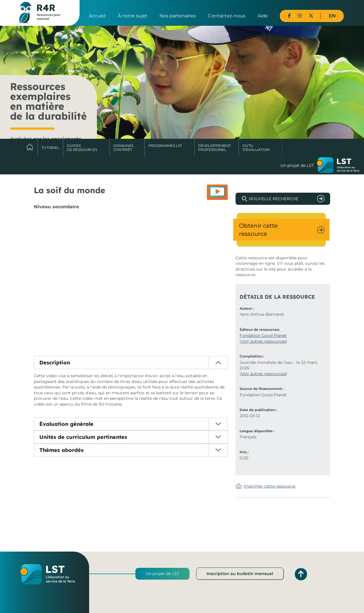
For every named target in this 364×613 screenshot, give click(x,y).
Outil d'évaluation (256, 148)
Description (55, 363)
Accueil (97, 16)
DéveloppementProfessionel (215, 148)
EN (332, 16)
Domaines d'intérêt (123, 148)
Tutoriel (50, 148)
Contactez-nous (227, 16)
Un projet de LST (162, 574)
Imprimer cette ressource (270, 486)
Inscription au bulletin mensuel (240, 574)
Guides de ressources (82, 148)
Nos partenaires (178, 16)
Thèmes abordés (61, 450)
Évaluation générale (66, 424)
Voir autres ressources (263, 341)
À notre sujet (133, 16)
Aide (263, 16)
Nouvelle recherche (274, 199)
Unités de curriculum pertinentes (83, 437)
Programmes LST (165, 146)
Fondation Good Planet (263, 335)
